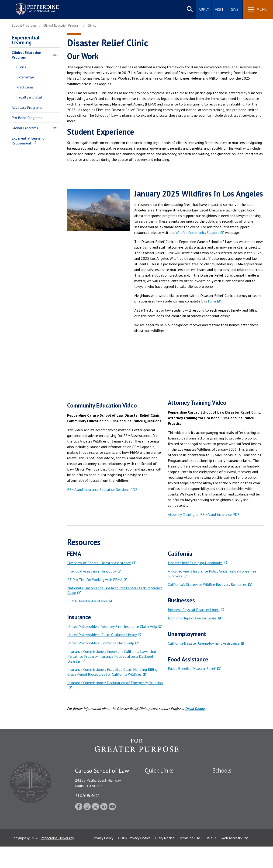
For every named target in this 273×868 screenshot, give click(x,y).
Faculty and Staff (30, 97)
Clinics (21, 67)
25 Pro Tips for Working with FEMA (95, 580)
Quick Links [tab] (159, 770)
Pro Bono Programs (27, 118)
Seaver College (224, 779)
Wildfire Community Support (197, 232)
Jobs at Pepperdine (159, 804)
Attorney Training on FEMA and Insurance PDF (204, 514)
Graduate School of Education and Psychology (236, 806)
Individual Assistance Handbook (92, 571)
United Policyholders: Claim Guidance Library (102, 635)
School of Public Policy (230, 816)
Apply (204, 9)
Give (235, 9)
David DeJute (195, 709)
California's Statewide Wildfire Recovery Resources (207, 584)
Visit (219, 9)
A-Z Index (152, 833)
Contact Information (161, 812)
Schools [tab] (222, 770)
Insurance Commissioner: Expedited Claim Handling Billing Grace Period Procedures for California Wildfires (112, 672)
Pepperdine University (57, 859)
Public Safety (155, 779)
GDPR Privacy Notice (134, 859)
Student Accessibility (161, 787)
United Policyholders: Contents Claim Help (101, 643)
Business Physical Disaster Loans (194, 610)
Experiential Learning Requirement (28, 141)
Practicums (25, 87)
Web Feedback (156, 841)
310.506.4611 (88, 795)
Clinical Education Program (26, 55)
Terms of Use (190, 859)
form (212, 301)
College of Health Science (233, 825)
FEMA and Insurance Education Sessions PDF (102, 489)
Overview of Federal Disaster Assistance (99, 563)
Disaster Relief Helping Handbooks (195, 563)
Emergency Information (163, 795)
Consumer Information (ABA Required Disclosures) (167, 822)
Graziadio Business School (233, 795)
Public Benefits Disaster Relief (192, 668)
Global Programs (25, 128)
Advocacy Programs (27, 107)
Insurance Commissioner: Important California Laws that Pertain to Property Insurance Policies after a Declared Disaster (112, 656)
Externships (25, 77)
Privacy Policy (103, 859)
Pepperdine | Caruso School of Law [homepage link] (36, 6)
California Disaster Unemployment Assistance (204, 643)
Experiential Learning (26, 40)
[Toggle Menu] (258, 9)
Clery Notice (165, 859)
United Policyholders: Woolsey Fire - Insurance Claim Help (112, 626)
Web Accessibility (235, 859)
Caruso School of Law (230, 787)
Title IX (211, 859)
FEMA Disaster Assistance (88, 601)
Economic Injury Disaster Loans (192, 618)
